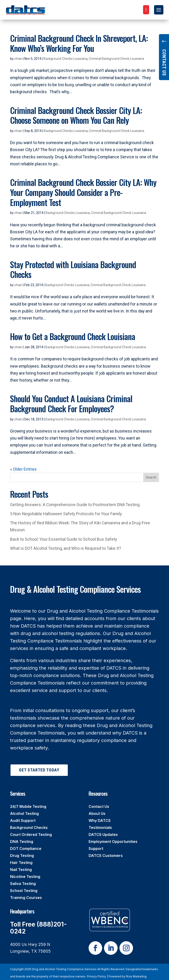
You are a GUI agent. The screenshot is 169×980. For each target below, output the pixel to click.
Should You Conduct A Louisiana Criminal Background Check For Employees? (71, 403)
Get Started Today (39, 770)
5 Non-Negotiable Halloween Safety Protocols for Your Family (66, 514)
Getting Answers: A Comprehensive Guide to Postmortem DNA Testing (75, 505)
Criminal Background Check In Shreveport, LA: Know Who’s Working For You (79, 43)
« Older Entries (23, 469)
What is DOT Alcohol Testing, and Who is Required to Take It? (66, 548)
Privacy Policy (97, 976)
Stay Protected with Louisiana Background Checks (73, 269)
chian (18, 59)
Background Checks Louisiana (65, 59)
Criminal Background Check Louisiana (116, 59)
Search (151, 477)
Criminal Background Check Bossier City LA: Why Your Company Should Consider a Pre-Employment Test (83, 192)
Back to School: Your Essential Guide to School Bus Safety (63, 539)
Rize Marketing (136, 976)
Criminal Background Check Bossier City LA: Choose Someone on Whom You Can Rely (76, 115)
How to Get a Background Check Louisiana (73, 336)
